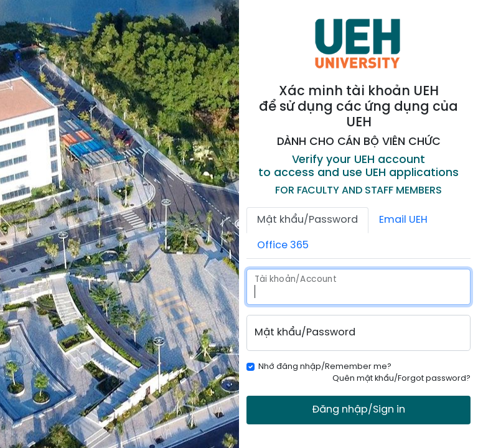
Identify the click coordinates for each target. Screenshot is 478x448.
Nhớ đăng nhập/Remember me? (325, 367)
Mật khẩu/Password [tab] (307, 220)
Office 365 (283, 245)
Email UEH (403, 220)
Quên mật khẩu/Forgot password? (401, 379)
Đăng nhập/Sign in (358, 410)
